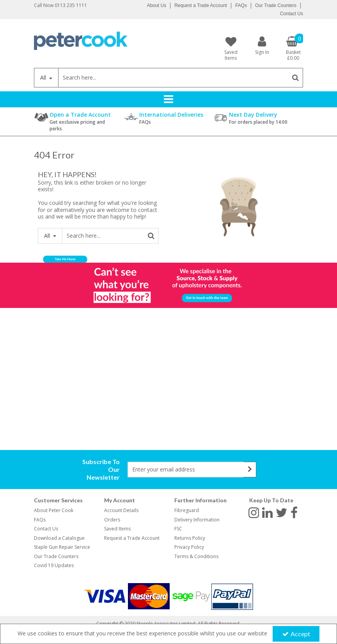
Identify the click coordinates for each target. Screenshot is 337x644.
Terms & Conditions (196, 556)
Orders (112, 520)
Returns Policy (190, 538)
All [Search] (44, 77)
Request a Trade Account (201, 5)
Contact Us (292, 14)
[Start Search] (295, 78)
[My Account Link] (262, 45)
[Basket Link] (293, 48)
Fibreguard (187, 510)
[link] (254, 512)
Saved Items (117, 529)
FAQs (241, 5)
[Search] (173, 78)
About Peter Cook (54, 510)
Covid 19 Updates (54, 565)
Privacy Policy (189, 547)
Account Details (121, 510)
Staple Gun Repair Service (62, 547)
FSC (178, 529)
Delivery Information (197, 520)
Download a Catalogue (59, 538)
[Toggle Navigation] (168, 99)
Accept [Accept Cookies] (296, 634)
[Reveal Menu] (168, 99)
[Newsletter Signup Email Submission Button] (250, 470)
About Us (157, 5)
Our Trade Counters (276, 5)
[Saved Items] (231, 48)
